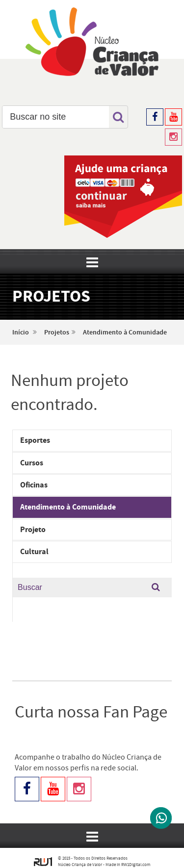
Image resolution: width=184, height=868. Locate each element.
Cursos (32, 463)
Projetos (57, 332)
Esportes (35, 440)
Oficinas (34, 485)
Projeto (33, 530)
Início (21, 332)
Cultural (34, 552)
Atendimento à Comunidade (125, 332)
